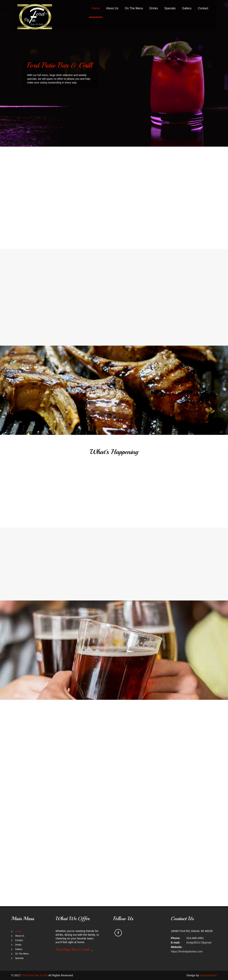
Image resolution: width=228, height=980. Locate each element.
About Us (112, 8)
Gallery (187, 8)
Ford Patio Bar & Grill (74, 950)
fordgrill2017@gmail (199, 942)
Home (96, 8)
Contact (203, 8)
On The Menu (134, 8)
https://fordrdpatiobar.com (187, 951)
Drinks (154, 8)
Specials (170, 8)
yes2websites (208, 975)
